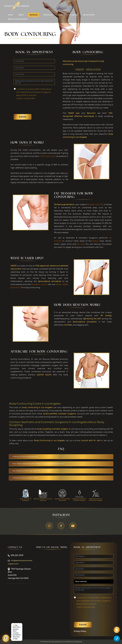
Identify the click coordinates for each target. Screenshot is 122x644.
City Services (13, 584)
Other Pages (24, 584)
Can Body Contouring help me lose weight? (32, 471)
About (21, 15)
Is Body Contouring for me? (25, 478)
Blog (60, 15)
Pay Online (73, 15)
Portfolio (48, 15)
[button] (6, 638)
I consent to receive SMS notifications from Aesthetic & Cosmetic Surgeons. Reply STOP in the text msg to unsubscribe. (34, 94)
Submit (23, 117)
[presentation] (31, 107)
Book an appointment (18, 19)
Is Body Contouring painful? (25, 457)
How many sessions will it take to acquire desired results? (38, 464)
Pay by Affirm (89, 15)
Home (10, 15)
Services (34, 15)
